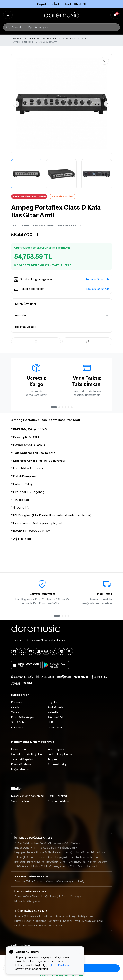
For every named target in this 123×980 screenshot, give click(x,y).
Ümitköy (79, 884)
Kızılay (67, 884)
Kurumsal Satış (57, 767)
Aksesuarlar (55, 730)
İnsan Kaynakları (58, 751)
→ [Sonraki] (117, 4)
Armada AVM (23, 884)
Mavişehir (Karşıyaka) (28, 903)
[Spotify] (62, 654)
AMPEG (63, 225)
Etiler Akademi (99, 864)
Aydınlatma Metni (59, 803)
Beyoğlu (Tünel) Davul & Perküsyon (86, 855)
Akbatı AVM (39, 845)
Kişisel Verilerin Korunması (28, 798)
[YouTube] (30, 654)
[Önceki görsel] (16, 104)
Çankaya (75, 899)
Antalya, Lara (86, 918)
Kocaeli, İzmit (72, 923)
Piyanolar (17, 704)
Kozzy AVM (69, 869)
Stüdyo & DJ (55, 720)
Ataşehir (76, 845)
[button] (62, 279)
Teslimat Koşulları (22, 761)
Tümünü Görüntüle (98, 279)
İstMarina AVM (38, 869)
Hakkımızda (18, 751)
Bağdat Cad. (67, 850)
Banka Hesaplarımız (60, 756)
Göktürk (21, 869)
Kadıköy (54, 869)
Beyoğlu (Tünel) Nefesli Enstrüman (77, 859)
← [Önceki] (6, 4)
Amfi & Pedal (35, 39)
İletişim (52, 761)
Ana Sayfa (18, 39)
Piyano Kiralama (21, 767)
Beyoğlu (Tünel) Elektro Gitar (35, 859)
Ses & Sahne (19, 725)
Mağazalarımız (20, 772)
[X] (22, 654)
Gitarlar (16, 710)
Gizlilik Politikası (57, 798)
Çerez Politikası (21, 803)
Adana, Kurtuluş (65, 918)
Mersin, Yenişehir (93, 923)
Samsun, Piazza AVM (49, 928)
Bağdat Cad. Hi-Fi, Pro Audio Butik (36, 850)
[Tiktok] (54, 654)
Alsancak (37, 899)
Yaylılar (16, 715)
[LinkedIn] (38, 654)
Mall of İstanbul (88, 869)
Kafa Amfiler (76, 39)
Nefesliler (54, 715)
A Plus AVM (22, 845)
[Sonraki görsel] (107, 104)
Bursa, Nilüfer (23, 923)
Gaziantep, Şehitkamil (47, 923)
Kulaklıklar (17, 730)
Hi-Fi (50, 725)
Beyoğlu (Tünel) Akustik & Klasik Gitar (38, 855)
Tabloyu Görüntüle (98, 289)
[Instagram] (46, 654)
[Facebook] (15, 654)
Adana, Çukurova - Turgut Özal (34, 918)
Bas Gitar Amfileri (56, 39)
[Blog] (69, 654)
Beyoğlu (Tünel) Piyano (29, 864)
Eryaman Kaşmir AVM (48, 884)
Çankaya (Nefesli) (56, 899)
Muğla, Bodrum (24, 928)
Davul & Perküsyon (23, 720)
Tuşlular (52, 704)
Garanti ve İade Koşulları (26, 756)
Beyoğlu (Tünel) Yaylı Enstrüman (67, 864)
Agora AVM (22, 899)
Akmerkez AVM (58, 845)
